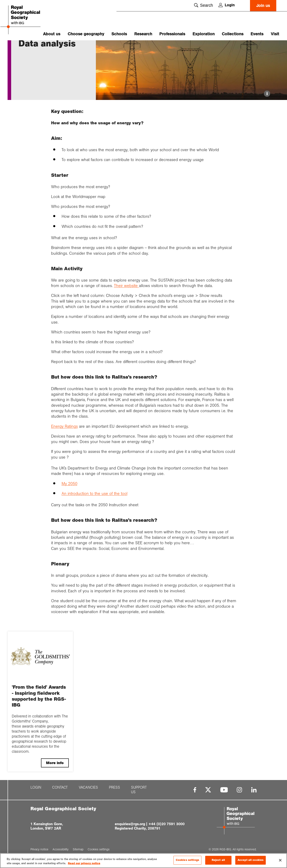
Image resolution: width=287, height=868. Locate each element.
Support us (139, 814)
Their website (126, 310)
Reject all (218, 860)
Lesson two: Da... (74, 48)
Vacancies (88, 812)
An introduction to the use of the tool (95, 518)
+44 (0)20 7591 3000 (167, 848)
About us (52, 34)
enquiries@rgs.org (130, 848)
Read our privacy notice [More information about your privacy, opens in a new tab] (84, 863)
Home (22, 48)
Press (114, 812)
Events (257, 34)
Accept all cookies (251, 860)
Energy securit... (48, 48)
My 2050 (69, 508)
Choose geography (86, 34)
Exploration (204, 34)
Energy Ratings (64, 451)
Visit (275, 34)
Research (143, 34)
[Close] (280, 860)
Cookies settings (187, 860)
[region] (143, 861)
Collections (233, 34)
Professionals (172, 34)
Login (227, 5)
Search (203, 5)
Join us (263, 6)
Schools (119, 34)
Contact (60, 812)
